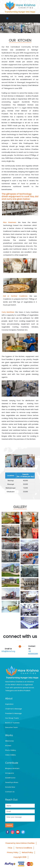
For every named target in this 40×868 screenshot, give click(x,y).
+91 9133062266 (33, 653)
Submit (9, 825)
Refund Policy (27, 852)
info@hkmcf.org (8, 651)
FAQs (10, 848)
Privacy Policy (13, 852)
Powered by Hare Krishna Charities (20, 843)
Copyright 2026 (20, 857)
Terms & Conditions (24, 848)
